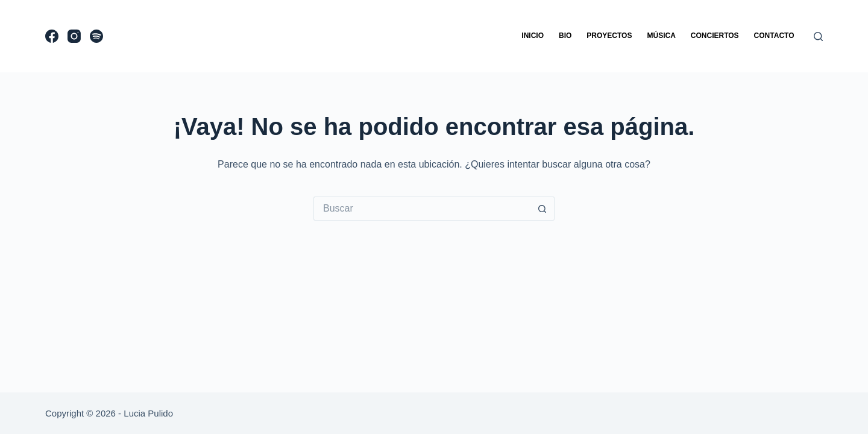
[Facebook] (52, 36)
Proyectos (609, 36)
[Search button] (542, 209)
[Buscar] (818, 36)
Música (661, 36)
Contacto (774, 36)
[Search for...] (422, 209)
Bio (565, 36)
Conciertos (715, 36)
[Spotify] (96, 36)
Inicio (533, 36)
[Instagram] (74, 36)
